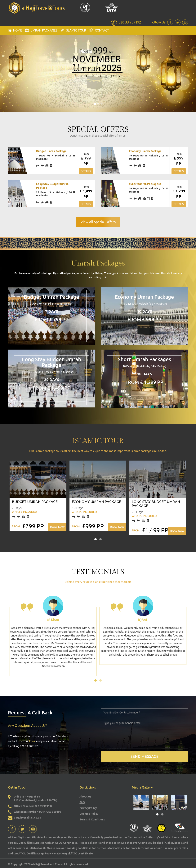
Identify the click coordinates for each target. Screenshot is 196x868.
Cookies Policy (89, 814)
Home (15, 30)
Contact (99, 30)
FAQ (82, 802)
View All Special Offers (98, 222)
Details (86, 171)
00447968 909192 (50, 812)
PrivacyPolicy (88, 808)
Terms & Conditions (92, 819)
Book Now (57, 527)
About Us (85, 797)
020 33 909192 (43, 806)
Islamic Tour (73, 30)
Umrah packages (41, 30)
